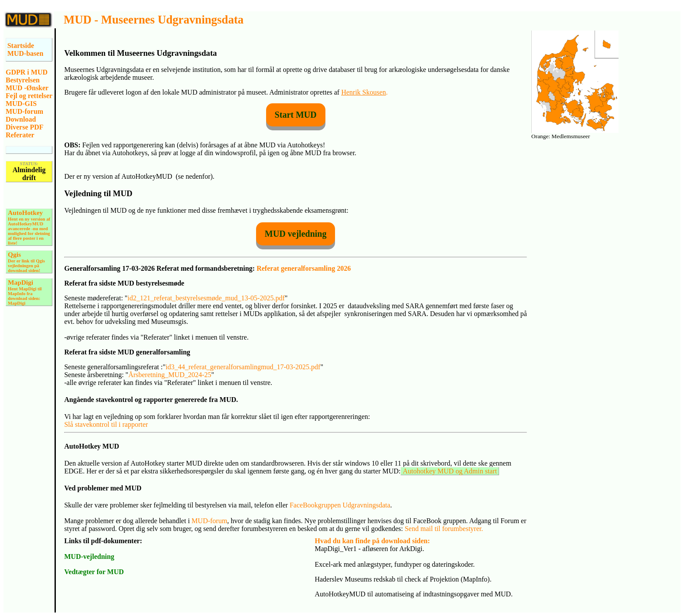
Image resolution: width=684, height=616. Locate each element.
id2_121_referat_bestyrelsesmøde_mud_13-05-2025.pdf (206, 298)
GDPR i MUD (27, 72)
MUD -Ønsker (27, 88)
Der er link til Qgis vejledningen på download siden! (26, 263)
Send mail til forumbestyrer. (444, 529)
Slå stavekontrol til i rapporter (106, 424)
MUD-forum (24, 111)
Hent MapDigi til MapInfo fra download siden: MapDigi (25, 293)
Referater (20, 135)
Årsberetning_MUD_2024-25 (170, 375)
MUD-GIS (21, 104)
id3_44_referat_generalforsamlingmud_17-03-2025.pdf (243, 367)
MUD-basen (26, 53)
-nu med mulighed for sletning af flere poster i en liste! (29, 236)
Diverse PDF (25, 127)
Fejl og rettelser (29, 96)
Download (21, 119)
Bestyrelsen (23, 80)
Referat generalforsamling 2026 (304, 268)
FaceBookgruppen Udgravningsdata (340, 505)
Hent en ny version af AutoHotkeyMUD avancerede (29, 221)
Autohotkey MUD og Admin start (450, 471)
